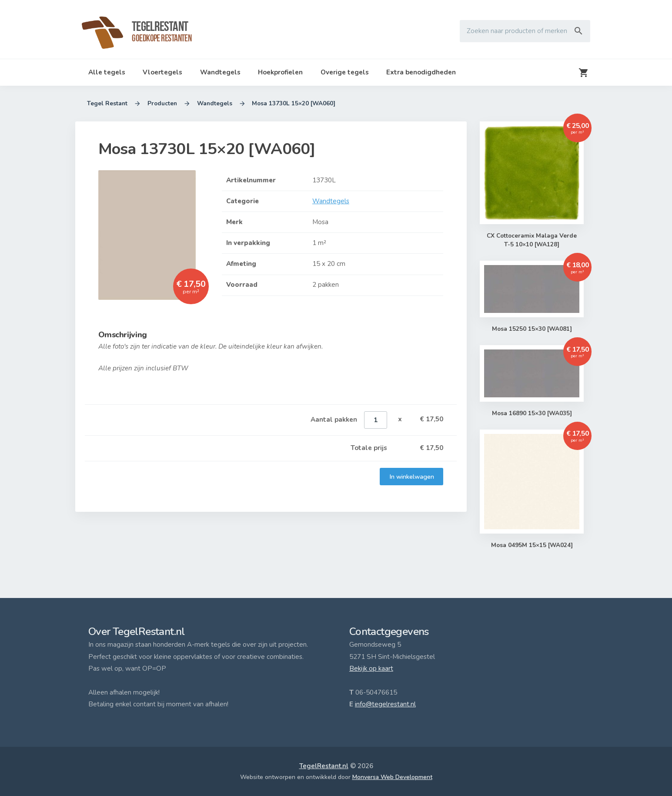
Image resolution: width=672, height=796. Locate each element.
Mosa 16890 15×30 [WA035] (532, 413)
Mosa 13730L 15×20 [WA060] (294, 104)
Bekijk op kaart (371, 668)
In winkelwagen (411, 477)
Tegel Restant (107, 104)
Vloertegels (162, 72)
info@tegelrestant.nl (385, 704)
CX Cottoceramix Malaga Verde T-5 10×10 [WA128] (532, 240)
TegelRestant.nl (324, 766)
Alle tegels (107, 72)
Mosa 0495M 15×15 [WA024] (532, 545)
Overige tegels (345, 72)
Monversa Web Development (392, 777)
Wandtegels (220, 72)
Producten (162, 104)
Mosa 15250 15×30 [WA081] (532, 329)
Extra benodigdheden (421, 72)
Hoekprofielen (280, 72)
